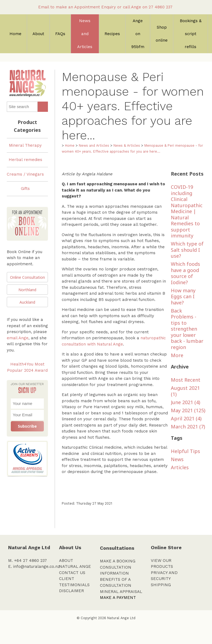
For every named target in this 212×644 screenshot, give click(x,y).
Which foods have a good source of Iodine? (185, 273)
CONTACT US (72, 573)
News (177, 459)
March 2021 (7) (188, 427)
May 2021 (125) (188, 410)
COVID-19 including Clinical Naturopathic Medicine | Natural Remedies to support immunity (187, 211)
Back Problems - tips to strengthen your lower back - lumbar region (187, 329)
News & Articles (127, 145)
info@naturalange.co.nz (37, 566)
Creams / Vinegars (25, 174)
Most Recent (186, 380)
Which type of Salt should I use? (187, 250)
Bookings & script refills (191, 34)
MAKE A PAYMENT (118, 598)
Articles (180, 467)
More (177, 355)
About (38, 34)
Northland (27, 290)
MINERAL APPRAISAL (121, 592)
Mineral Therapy (25, 145)
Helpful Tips (185, 451)
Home (15, 34)
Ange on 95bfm (138, 34)
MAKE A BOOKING (118, 561)
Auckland (27, 302)
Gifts (25, 189)
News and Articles (85, 34)
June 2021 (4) (185, 402)
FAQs (60, 34)
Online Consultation (27, 277)
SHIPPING (161, 585)
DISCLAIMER (71, 591)
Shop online (162, 34)
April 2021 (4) (186, 418)
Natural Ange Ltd (121, 618)
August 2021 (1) (185, 391)
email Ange (18, 338)
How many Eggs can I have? (183, 296)
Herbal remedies (25, 160)
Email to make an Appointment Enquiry (77, 7)
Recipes (112, 34)
